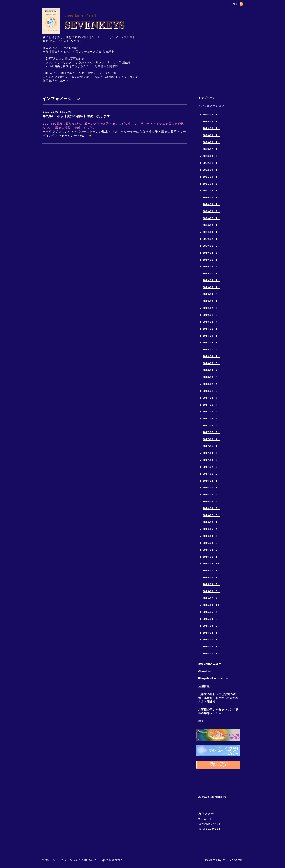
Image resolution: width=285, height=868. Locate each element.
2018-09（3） (211, 343)
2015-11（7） (211, 570)
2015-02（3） (211, 633)
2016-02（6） (211, 550)
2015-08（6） (211, 591)
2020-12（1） (211, 197)
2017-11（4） (211, 405)
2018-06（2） (211, 356)
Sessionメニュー (210, 664)
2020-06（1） (211, 225)
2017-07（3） (211, 432)
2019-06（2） (211, 280)
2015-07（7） (211, 598)
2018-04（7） (211, 370)
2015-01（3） (211, 640)
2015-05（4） (211, 612)
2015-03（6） (211, 626)
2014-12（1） (211, 646)
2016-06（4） (211, 522)
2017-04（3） (211, 453)
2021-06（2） (211, 184)
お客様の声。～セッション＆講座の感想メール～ (218, 711)
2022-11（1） (211, 163)
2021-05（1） (211, 191)
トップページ (207, 98)
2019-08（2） (211, 267)
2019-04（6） (211, 294)
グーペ (227, 860)
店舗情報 (204, 686)
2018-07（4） (211, 349)
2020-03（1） (211, 232)
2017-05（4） (211, 446)
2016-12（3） (211, 481)
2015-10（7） (211, 577)
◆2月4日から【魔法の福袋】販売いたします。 (78, 116)
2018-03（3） (211, 377)
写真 (201, 721)
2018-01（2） (211, 391)
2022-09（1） (211, 170)
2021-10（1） (211, 177)
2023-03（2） (211, 156)
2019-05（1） (211, 287)
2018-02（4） (211, 384)
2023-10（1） (211, 128)
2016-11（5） (211, 488)
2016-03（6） (211, 543)
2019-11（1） (211, 260)
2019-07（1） (211, 273)
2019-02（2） (211, 308)
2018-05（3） (211, 363)
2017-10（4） (211, 412)
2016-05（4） (211, 529)
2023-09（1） (211, 135)
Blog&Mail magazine (215, 679)
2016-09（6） (211, 501)
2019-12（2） (211, 253)
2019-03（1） (211, 301)
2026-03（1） (211, 115)
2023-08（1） (211, 142)
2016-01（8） (211, 557)
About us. (205, 671)
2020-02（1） (211, 239)
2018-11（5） (211, 329)
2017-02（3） (211, 467)
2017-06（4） (211, 439)
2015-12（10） (212, 564)
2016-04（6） (211, 536)
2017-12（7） (211, 398)
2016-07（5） (211, 515)
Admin (238, 860)
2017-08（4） (211, 425)
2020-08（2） (211, 211)
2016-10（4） (211, 495)
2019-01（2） (211, 315)
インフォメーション (211, 106)
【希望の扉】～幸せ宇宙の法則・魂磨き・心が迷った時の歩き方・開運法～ (218, 698)
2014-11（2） (211, 653)
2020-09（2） (211, 204)
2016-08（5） (211, 508)
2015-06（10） (212, 605)
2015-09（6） (211, 584)
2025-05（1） (211, 121)
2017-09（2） (211, 419)
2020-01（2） (211, 246)
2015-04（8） (211, 619)
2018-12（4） (211, 322)
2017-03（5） (211, 460)
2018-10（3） (211, 336)
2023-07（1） (211, 149)
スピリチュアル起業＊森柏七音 (73, 860)
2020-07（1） (211, 218)
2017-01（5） (211, 474)
